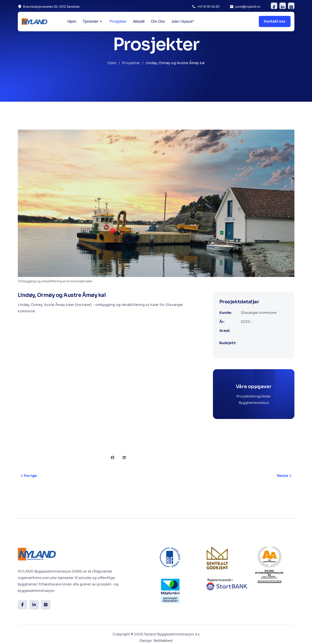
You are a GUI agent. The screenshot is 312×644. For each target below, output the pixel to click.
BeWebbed (163, 641)
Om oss (158, 21)
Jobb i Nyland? (183, 22)
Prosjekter (118, 21)
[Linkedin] (283, 6)
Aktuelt (139, 21)
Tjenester (91, 21)
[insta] (291, 6)
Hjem (72, 21)
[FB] (274, 6)
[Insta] (46, 605)
